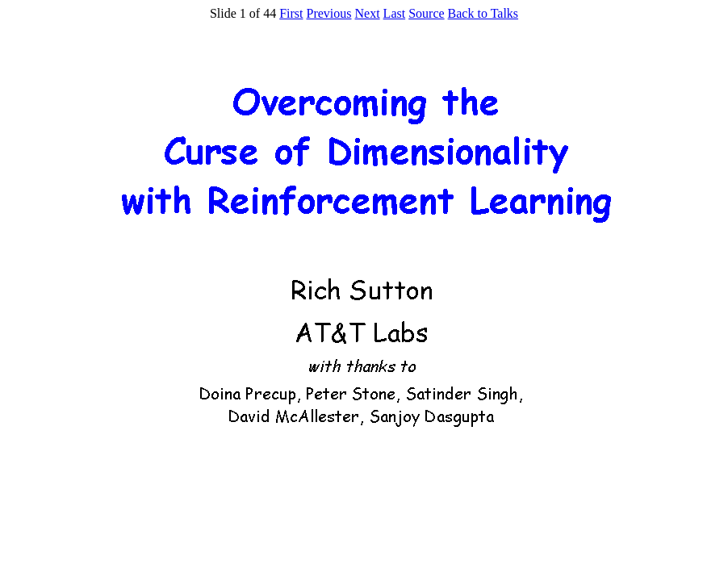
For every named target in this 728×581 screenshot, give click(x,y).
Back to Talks (483, 13)
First (291, 13)
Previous (329, 13)
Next (368, 13)
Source (426, 13)
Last (395, 13)
